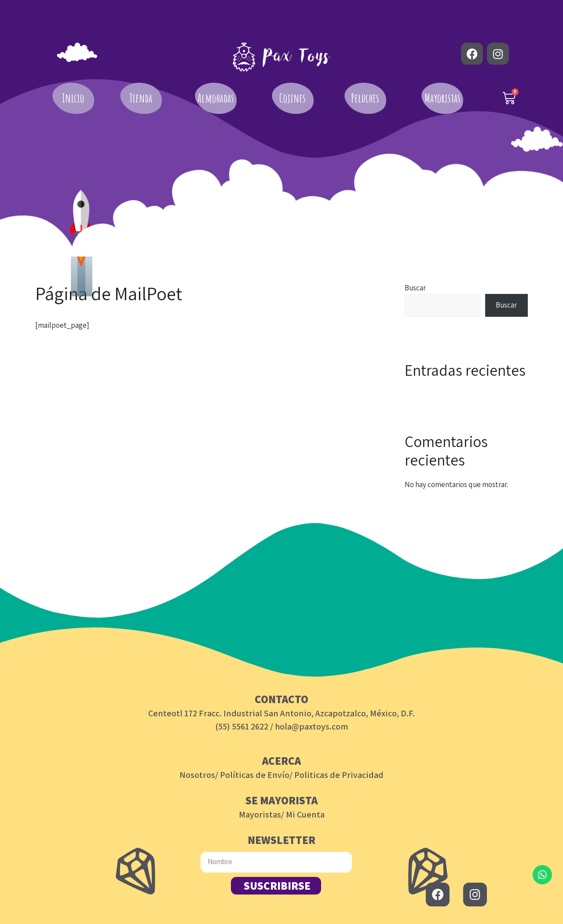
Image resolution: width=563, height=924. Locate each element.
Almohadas (216, 98)
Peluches (365, 98)
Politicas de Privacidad (339, 775)
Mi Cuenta (305, 814)
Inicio (73, 98)
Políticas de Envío (255, 775)
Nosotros (197, 775)
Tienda (141, 98)
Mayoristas (442, 98)
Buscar (415, 288)
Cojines (292, 98)
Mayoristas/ (261, 814)
